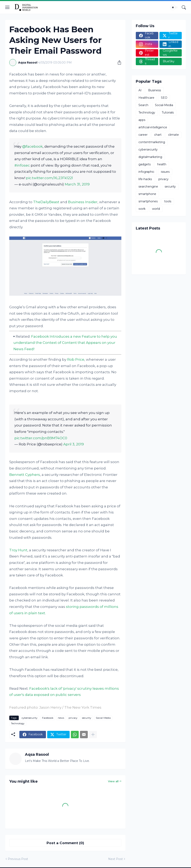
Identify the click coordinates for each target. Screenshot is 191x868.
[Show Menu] (7, 7)
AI (140, 90)
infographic (146, 172)
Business (155, 90)
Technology (18, 723)
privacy (73, 718)
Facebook (48, 718)
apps (142, 120)
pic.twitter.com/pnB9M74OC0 (41, 438)
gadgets (145, 164)
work (142, 209)
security (87, 718)
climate (173, 135)
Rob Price (76, 359)
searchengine (148, 187)
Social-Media (103, 718)
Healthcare (146, 98)
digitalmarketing (150, 157)
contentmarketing (152, 142)
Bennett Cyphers (25, 475)
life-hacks (145, 179)
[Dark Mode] (174, 7)
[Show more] (93, 735)
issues (165, 172)
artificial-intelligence (153, 127)
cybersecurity (30, 718)
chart (158, 135)
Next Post (115, 859)
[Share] (118, 63)
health (162, 164)
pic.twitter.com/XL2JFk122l (49, 178)
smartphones (148, 201)
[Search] (184, 7)
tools (168, 201)
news (61, 718)
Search (143, 105)
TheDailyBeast (46, 202)
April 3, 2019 (74, 444)
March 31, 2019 (77, 184)
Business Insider (83, 202)
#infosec (22, 165)
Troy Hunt (18, 550)
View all (113, 781)
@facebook (32, 146)
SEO (164, 98)
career (143, 135)
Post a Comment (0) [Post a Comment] (65, 843)
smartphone (147, 194)
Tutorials (168, 112)
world (156, 209)
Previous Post (18, 859)
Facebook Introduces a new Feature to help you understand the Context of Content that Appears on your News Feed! (65, 343)
